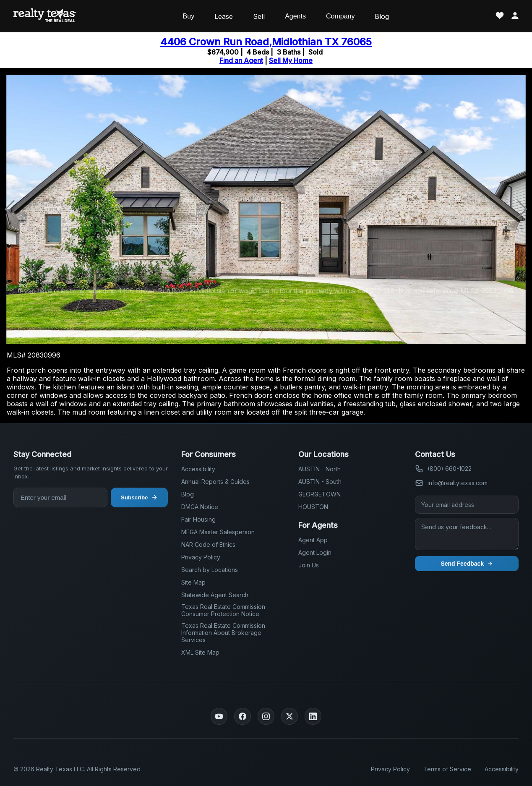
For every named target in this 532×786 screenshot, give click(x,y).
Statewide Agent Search (215, 595)
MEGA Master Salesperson (218, 532)
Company (340, 16)
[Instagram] (266, 716)
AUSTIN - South (320, 482)
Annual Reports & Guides (215, 482)
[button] (522, 209)
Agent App (313, 540)
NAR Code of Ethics (208, 544)
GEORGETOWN (319, 494)
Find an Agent (241, 60)
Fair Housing (198, 519)
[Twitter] (289, 716)
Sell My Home (291, 60)
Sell (259, 16)
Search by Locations (210, 570)
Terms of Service (447, 769)
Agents (295, 16)
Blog (382, 16)
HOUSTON (313, 507)
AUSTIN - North (319, 469)
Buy (189, 16)
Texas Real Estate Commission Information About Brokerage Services (223, 633)
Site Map (193, 582)
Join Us (309, 565)
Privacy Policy (201, 557)
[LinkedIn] (313, 716)
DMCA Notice (200, 507)
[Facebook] (243, 716)
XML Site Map (200, 652)
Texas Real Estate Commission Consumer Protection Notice (223, 610)
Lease (224, 16)
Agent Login (315, 552)
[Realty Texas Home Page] (45, 16)
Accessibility (198, 469)
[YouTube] (219, 716)
